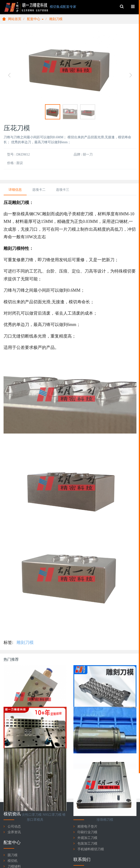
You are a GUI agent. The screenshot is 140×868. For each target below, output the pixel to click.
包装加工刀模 (87, 844)
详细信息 (15, 190)
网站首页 (12, 19)
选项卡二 (39, 190)
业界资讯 (14, 832)
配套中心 (35, 19)
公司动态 (14, 827)
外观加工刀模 (87, 838)
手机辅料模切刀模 (91, 849)
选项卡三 (63, 190)
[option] (70, 66)
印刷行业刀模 (87, 832)
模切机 (13, 861)
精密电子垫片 (87, 827)
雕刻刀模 (56, 19)
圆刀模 (13, 855)
